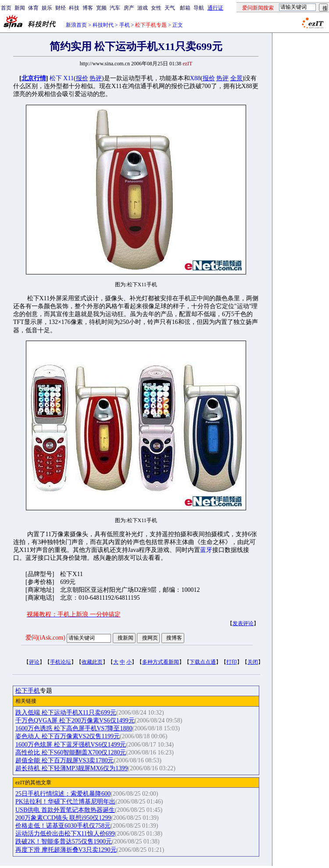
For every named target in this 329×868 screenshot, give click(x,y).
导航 (199, 8)
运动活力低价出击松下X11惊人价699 (65, 834)
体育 (33, 8)
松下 (56, 78)
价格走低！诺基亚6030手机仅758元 (63, 826)
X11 (68, 78)
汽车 (115, 8)
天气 (170, 8)
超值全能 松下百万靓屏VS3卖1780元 (64, 760)
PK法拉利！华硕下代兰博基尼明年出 (65, 802)
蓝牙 (206, 550)
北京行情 (34, 78)
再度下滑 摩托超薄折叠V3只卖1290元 (66, 850)
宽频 (101, 8)
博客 (88, 8)
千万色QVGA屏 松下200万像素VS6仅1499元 (75, 720)
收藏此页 (92, 662)
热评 (96, 78)
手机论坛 (61, 662)
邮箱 (185, 8)
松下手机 (28, 691)
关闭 (253, 662)
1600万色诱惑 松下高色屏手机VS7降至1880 (74, 728)
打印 (232, 662)
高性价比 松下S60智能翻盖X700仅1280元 (71, 752)
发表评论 (243, 623)
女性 (156, 8)
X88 (195, 78)
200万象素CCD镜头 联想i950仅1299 (63, 818)
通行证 (215, 8)
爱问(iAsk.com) (45, 638)
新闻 (20, 8)
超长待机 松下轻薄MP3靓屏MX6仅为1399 (72, 768)
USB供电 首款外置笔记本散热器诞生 (65, 810)
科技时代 (103, 25)
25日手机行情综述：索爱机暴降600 (63, 794)
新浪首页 (76, 25)
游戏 (143, 8)
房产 (129, 8)
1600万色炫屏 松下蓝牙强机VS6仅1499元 (71, 745)
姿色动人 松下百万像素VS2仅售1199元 (68, 736)
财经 (61, 8)
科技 (74, 8)
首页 (6, 8)
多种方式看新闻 (161, 662)
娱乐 (47, 8)
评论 (34, 662)
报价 (82, 78)
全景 (236, 78)
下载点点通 (203, 662)
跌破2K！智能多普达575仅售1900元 (64, 841)
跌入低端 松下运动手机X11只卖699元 (66, 713)
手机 (125, 25)
